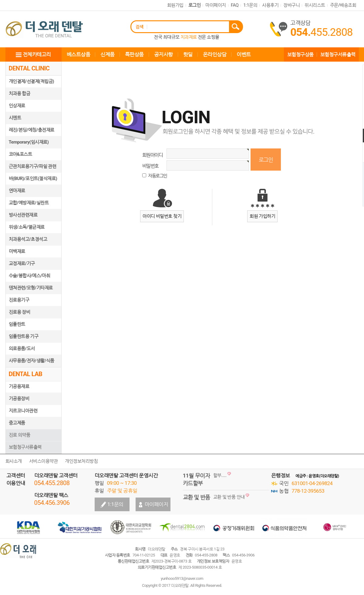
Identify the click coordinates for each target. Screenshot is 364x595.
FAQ (235, 5)
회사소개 (14, 461)
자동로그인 (158, 176)
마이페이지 (216, 5)
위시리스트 (315, 5)
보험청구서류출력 (338, 54)
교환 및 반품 (197, 497)
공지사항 (163, 54)
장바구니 (292, 5)
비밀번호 (150, 166)
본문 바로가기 (0, 0)
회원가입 (175, 5)
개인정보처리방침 (81, 461)
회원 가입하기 (262, 216)
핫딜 (188, 54)
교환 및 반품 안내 (229, 497)
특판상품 (134, 54)
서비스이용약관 (44, 461)
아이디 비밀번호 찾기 (162, 216)
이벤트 (244, 54)
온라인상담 (215, 54)
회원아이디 (152, 155)
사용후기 (270, 5)
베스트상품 (79, 54)
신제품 (108, 54)
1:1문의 (250, 5)
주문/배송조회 (343, 5)
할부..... (220, 475)
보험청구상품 (300, 54)
